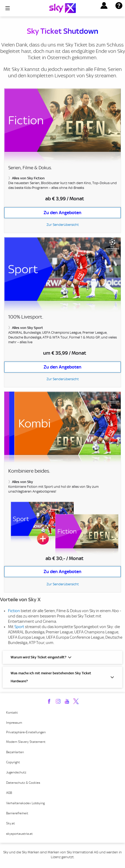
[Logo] (62, 8)
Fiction (14, 611)
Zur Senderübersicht (63, 225)
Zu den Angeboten (62, 213)
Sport (19, 627)
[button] (104, 6)
